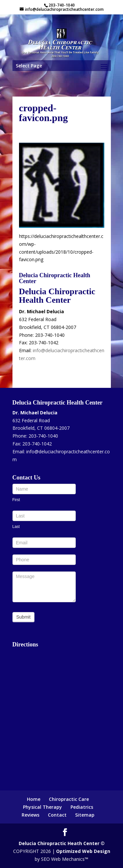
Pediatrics (82, 807)
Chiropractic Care (69, 799)
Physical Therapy (42, 807)
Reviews (31, 815)
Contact (57, 815)
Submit (24, 617)
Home (34, 799)
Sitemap (85, 815)
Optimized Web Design (83, 851)
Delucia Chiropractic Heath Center (59, 843)
